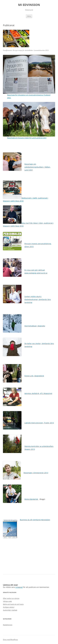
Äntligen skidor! (9, 607)
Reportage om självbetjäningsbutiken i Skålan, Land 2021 (38, 167)
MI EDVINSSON (29, 5)
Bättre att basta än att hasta (13, 604)
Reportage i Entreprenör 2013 (36, 473)
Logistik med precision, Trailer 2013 (39, 423)
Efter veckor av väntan (11, 598)
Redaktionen (8, 625)
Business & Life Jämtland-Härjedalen (35, 520)
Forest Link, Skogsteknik (34, 376)
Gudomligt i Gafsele (10, 610)
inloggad (19, 587)
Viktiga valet (7, 601)
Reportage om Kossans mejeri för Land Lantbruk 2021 (27, 138)
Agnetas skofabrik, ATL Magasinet (38, 393)
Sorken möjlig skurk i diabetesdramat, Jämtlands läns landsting (38, 299)
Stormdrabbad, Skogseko (35, 326)
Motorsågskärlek (31, 499)
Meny (29, 16)
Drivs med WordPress (10, 640)
